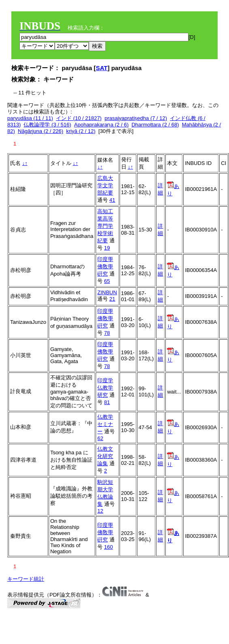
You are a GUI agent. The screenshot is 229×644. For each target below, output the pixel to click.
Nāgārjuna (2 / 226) (41, 131)
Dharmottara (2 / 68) (155, 125)
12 (100, 511)
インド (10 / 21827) (79, 118)
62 (100, 438)
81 (107, 402)
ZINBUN (107, 292)
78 (107, 333)
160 (109, 547)
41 (112, 200)
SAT (102, 68)
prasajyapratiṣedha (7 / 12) (136, 118)
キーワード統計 (26, 579)
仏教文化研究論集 (105, 456)
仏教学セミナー (105, 424)
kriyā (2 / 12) (81, 131)
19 (107, 248)
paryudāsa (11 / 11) (30, 118)
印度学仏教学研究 (105, 388)
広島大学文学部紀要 (105, 185)
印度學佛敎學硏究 (105, 266)
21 (112, 299)
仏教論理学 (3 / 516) (47, 125)
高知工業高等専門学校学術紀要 (105, 226)
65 (107, 281)
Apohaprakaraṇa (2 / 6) (101, 125)
